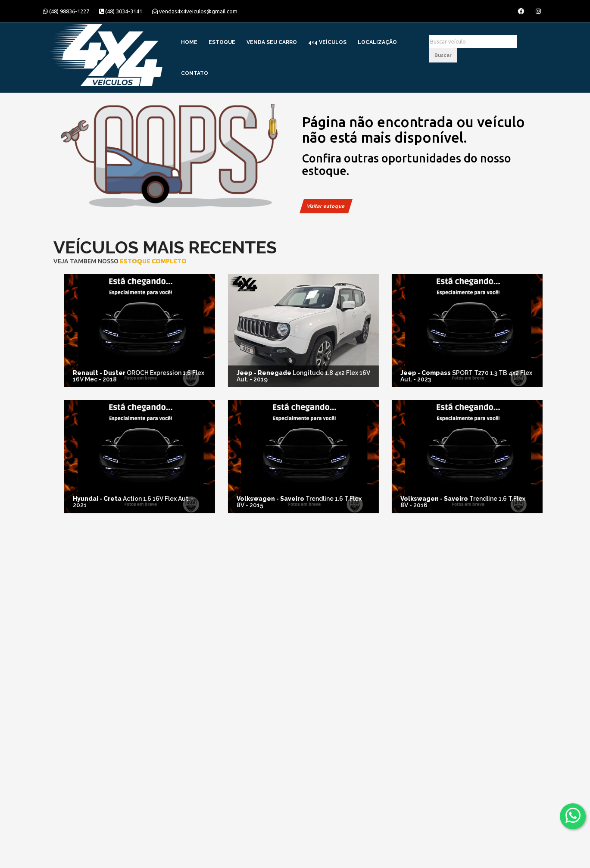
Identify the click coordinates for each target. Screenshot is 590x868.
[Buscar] (473, 42)
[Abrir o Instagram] (538, 11)
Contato (195, 73)
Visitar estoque (326, 206)
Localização (377, 42)
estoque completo (142, 261)
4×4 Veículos (327, 42)
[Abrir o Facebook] (521, 11)
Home (189, 42)
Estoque (222, 42)
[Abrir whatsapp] (573, 816)
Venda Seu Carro (272, 42)
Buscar (443, 55)
